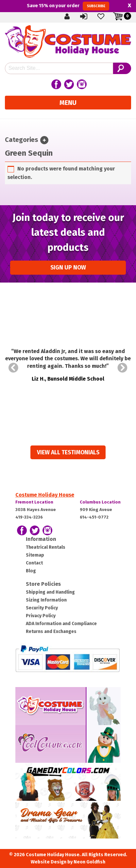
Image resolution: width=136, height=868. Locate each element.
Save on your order (68, 6)
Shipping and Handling (50, 592)
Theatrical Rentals (46, 547)
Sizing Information (46, 600)
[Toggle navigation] (44, 140)
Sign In (84, 16)
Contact (34, 563)
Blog (31, 571)
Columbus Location (100, 502)
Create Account (67, 16)
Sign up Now (68, 268)
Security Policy (42, 608)
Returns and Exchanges (51, 631)
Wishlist (101, 16)
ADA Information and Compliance (61, 624)
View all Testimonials (68, 453)
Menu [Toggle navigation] (68, 103)
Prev (13, 368)
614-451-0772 (94, 517)
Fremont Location (34, 502)
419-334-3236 (29, 517)
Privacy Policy (41, 616)
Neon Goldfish (89, 862)
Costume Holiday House (45, 495)
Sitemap (35, 555)
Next (123, 368)
